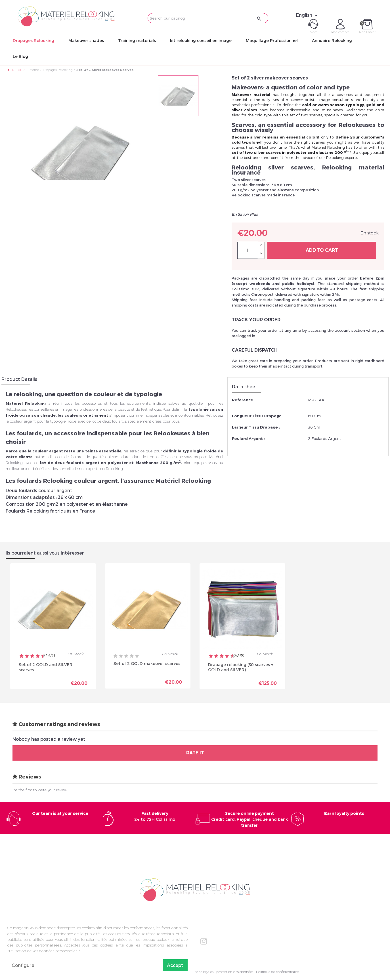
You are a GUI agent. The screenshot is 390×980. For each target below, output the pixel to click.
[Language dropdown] (308, 15)
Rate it (195, 753)
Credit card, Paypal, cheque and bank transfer (249, 819)
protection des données (235, 972)
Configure (23, 965)
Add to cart (322, 250)
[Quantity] (248, 250)
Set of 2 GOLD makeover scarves (147, 663)
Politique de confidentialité (277, 972)
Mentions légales (200, 972)
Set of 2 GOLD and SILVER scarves (46, 667)
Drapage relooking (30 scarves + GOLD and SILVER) (241, 667)
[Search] (208, 18)
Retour (16, 70)
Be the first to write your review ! (41, 790)
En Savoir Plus (245, 214)
